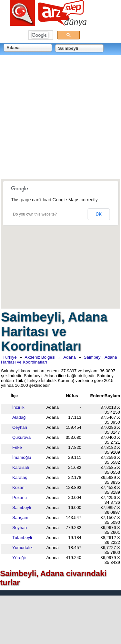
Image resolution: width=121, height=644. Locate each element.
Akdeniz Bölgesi (40, 357)
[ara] (40, 35)
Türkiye (10, 357)
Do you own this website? (35, 214)
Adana (70, 357)
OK (99, 214)
